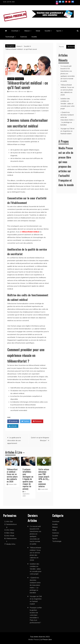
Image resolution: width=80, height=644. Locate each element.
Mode (38, 31)
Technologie (10, 37)
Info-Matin (10, 530)
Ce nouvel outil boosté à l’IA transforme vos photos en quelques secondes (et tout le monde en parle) (68, 74)
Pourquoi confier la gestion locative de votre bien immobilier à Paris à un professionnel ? (36, 615)
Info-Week (10, 536)
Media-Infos (11, 544)
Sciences (24, 37)
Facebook (57, 2)
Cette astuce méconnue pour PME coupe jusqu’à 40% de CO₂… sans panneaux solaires (44, 478)
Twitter (60, 2)
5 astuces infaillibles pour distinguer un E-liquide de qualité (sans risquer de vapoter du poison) (28, 479)
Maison (27, 31)
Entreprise (19, 79)
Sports (59, 31)
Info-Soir (9, 521)
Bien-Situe (10, 533)
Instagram (57, 4)
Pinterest (66, 2)
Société (47, 31)
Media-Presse (34, 639)
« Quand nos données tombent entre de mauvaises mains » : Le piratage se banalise (35, 585)
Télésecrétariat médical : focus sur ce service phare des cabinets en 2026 (12, 475)
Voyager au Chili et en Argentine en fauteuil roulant (67, 131)
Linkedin (63, 2)
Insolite (34, 37)
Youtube (69, 2)
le (29, 232)
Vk (73, 2)
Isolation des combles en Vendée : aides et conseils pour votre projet (67, 104)
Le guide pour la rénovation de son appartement (14, 440)
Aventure (15, 31)
